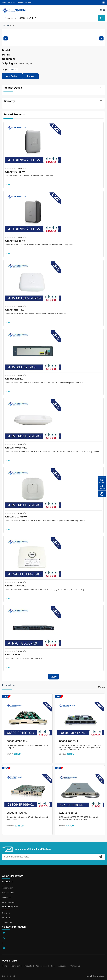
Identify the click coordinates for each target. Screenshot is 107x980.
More (53, 677)
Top (102, 494)
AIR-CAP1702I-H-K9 (16, 517)
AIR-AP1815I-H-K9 (15, 310)
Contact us (7, 923)
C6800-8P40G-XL (17, 813)
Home (6, 25)
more (8, 184)
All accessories (9, 902)
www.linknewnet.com (96, 976)
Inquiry (31, 76)
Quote (102, 481)
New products (8, 893)
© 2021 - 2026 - (9, 976)
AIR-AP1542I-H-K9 (15, 172)
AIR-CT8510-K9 (14, 655)
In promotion (8, 888)
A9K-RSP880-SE (68, 813)
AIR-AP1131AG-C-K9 (16, 586)
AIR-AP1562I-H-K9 (15, 241)
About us (6, 918)
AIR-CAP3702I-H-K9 (16, 448)
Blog (53, 966)
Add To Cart (12, 76)
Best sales (7, 898)
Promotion (8, 685)
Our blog (6, 913)
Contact (102, 487)
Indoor (14, 70)
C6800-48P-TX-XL (70, 741)
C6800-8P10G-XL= (17, 741)
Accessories (41, 966)
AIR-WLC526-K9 (14, 379)
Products (28, 966)
